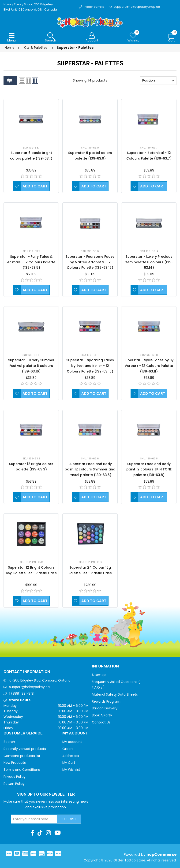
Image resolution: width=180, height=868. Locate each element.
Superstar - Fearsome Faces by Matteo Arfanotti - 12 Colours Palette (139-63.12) (90, 262)
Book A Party (102, 715)
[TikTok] (40, 833)
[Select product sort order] (158, 81)
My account (72, 742)
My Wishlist (71, 770)
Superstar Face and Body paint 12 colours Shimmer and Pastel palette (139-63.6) (90, 469)
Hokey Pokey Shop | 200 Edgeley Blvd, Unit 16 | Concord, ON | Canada (30, 7)
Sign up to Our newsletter (46, 794)
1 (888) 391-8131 (22, 693)
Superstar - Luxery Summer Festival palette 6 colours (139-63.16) (31, 366)
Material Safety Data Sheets (115, 694)
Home (10, 48)
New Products (15, 763)
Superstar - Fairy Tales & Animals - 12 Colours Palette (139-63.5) (31, 262)
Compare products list (22, 756)
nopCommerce (161, 855)
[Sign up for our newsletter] (34, 819)
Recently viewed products (25, 749)
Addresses (71, 756)
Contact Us (101, 722)
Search (9, 742)
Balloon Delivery (105, 708)
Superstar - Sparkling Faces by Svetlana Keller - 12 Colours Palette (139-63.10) (90, 366)
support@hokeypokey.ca (29, 687)
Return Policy (14, 784)
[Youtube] (58, 833)
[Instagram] (48, 833)
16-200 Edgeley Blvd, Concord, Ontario (39, 680)
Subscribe (69, 819)
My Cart (69, 763)
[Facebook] (33, 833)
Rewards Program (106, 701)
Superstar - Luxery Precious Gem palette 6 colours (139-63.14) (149, 262)
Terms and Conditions (22, 770)
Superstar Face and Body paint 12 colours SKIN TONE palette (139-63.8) (149, 469)
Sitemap (99, 675)
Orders (68, 749)
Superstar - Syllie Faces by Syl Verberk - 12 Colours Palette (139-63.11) (149, 366)
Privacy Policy (15, 777)
